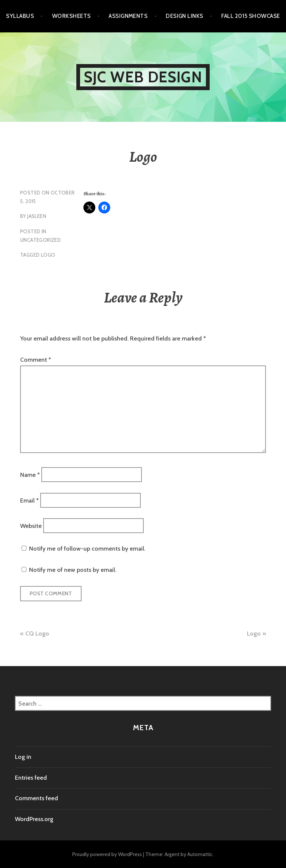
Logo (254, 633)
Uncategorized (40, 240)
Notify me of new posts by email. (73, 570)
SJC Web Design (143, 77)
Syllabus (20, 16)
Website (31, 525)
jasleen (37, 216)
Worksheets (71, 16)
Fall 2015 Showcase (250, 16)
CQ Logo (37, 633)
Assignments (128, 16)
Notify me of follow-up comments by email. (87, 549)
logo (48, 255)
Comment (36, 360)
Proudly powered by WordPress (107, 854)
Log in (23, 757)
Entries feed (31, 778)
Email (29, 500)
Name (30, 475)
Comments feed (36, 798)
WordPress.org (34, 819)
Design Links (184, 16)
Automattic (200, 854)
